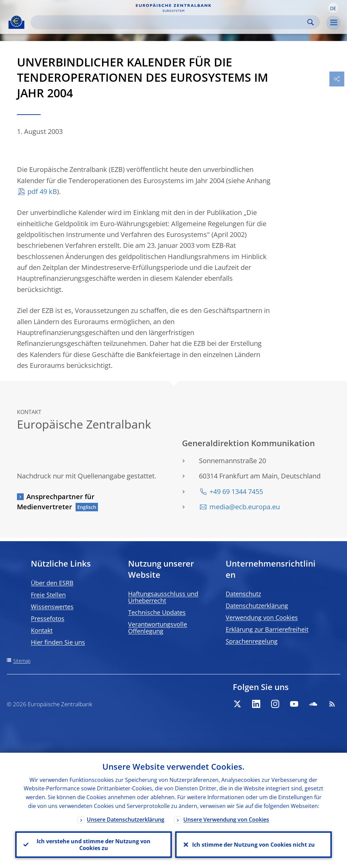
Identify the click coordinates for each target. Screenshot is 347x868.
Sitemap (22, 661)
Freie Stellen (48, 595)
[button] (333, 8)
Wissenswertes (52, 607)
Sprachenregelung (252, 641)
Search (311, 22)
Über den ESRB (52, 583)
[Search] (170, 22)
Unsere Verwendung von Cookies (226, 820)
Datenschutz (243, 594)
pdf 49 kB (42, 191)
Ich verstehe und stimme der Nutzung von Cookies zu (94, 845)
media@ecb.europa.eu (245, 507)
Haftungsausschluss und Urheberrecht (163, 597)
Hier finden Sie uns (58, 642)
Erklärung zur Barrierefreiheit (267, 629)
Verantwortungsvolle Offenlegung (158, 628)
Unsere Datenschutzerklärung (126, 820)
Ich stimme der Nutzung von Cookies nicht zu (253, 845)
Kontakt (42, 630)
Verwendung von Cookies (262, 617)
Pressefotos (48, 618)
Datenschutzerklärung (257, 606)
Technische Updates (157, 612)
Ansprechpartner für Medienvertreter (56, 502)
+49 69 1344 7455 (236, 491)
